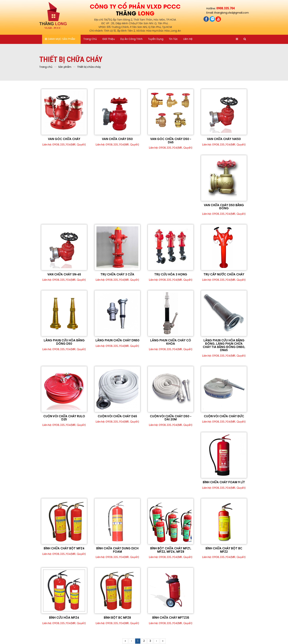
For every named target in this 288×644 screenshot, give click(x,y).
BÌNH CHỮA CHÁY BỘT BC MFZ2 (224, 550)
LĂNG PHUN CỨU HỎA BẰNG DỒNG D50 (64, 342)
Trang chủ (90, 39)
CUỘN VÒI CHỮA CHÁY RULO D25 (64, 418)
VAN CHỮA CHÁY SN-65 (64, 275)
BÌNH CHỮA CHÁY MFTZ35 (171, 618)
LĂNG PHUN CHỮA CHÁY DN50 (117, 340)
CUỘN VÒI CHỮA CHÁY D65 (117, 416)
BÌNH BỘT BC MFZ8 (117, 618)
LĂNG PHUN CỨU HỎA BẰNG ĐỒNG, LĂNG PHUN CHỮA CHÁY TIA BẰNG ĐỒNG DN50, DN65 (224, 345)
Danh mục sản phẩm (60, 39)
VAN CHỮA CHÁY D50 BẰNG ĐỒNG (224, 207)
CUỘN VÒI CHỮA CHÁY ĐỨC (224, 416)
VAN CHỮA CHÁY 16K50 (224, 139)
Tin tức (173, 39)
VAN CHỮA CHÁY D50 (117, 139)
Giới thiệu (109, 39)
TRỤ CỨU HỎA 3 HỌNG (171, 275)
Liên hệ (188, 39)
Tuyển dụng (156, 39)
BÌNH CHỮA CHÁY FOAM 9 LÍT (224, 482)
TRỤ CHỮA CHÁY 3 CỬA (117, 275)
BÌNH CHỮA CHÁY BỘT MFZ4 (64, 548)
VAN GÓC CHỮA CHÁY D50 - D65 (171, 141)
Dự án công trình (131, 39)
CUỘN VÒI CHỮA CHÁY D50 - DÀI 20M (171, 418)
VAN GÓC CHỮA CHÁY (64, 139)
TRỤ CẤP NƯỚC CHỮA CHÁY (224, 275)
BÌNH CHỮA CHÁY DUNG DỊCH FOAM (117, 550)
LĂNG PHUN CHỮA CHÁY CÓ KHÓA (171, 342)
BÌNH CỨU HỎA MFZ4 (64, 618)
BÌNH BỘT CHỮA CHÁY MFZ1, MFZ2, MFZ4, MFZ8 (171, 550)
